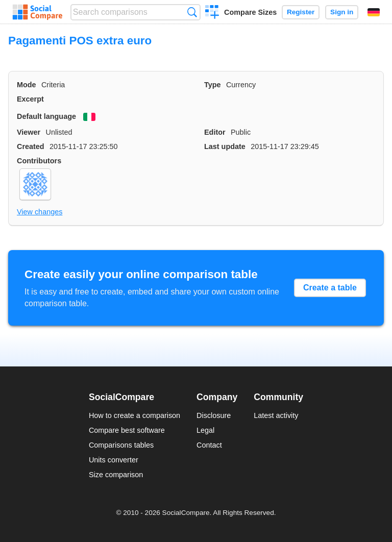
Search (192, 12)
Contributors (39, 161)
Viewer (29, 132)
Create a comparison (212, 13)
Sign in (342, 12)
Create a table (330, 288)
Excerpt (30, 99)
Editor (215, 132)
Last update (225, 146)
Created (31, 146)
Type (213, 85)
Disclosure (214, 415)
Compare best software (127, 430)
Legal (205, 430)
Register (301, 12)
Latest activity (276, 415)
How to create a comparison (134, 415)
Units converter (114, 460)
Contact (209, 445)
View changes (40, 212)
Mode (27, 85)
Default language (46, 116)
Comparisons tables (121, 445)
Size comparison (116, 475)
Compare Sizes (250, 12)
